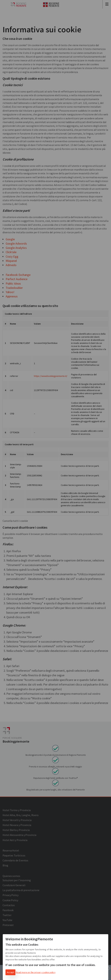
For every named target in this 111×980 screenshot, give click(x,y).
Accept (10, 972)
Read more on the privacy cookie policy (36, 972)
